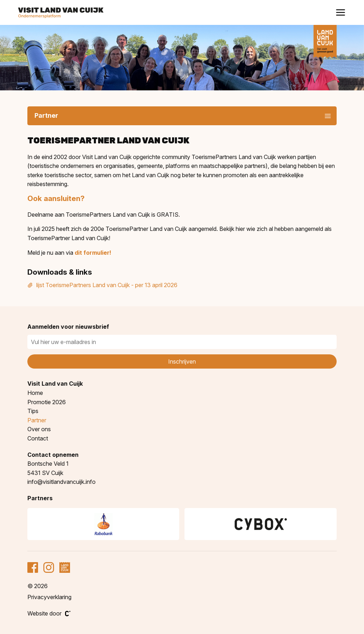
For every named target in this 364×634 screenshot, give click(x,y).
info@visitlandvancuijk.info (61, 482)
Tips (33, 411)
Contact (38, 438)
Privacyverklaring (49, 597)
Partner (37, 420)
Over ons (39, 429)
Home (35, 393)
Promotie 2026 (47, 402)
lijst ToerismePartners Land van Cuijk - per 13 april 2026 (102, 285)
